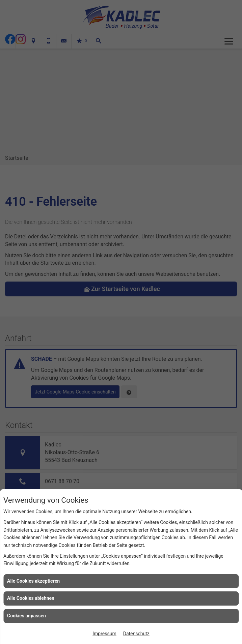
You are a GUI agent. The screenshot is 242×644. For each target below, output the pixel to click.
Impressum (104, 634)
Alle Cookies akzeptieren (33, 581)
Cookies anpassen (26, 616)
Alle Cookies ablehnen (31, 598)
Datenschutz (136, 634)
